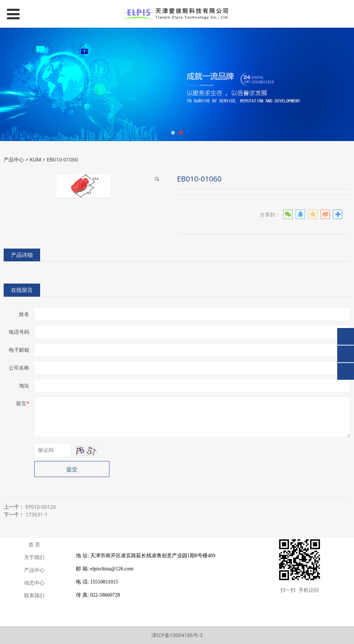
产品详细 (22, 255)
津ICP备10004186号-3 (177, 635)
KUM (35, 159)
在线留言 (22, 290)
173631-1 (37, 514)
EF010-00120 (41, 507)
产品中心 (14, 159)
